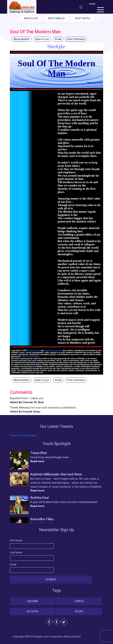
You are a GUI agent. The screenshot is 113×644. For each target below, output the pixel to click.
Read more (37, 461)
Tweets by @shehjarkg (23, 435)
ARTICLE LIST (31, 18)
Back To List (42, 39)
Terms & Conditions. (31, 356)
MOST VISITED (83, 18)
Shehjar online (34, 350)
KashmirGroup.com (53, 350)
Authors (33, 611)
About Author (22, 39)
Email (58, 39)
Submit (51, 579)
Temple (79, 601)
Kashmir (33, 601)
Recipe (79, 611)
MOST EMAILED (57, 18)
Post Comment (76, 39)
